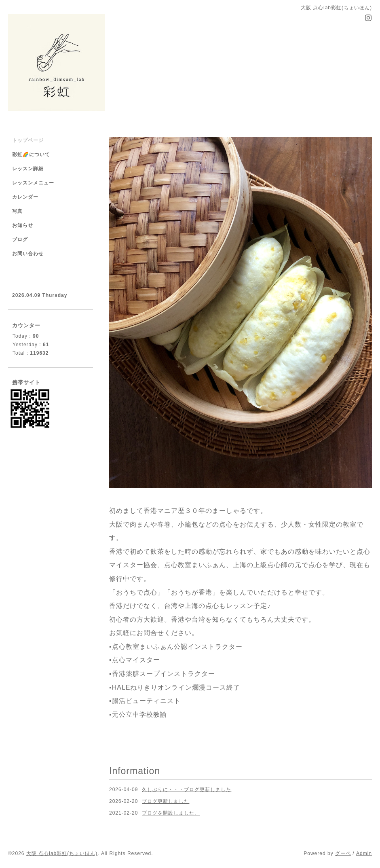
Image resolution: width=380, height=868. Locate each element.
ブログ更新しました (166, 801)
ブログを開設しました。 (171, 813)
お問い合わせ (28, 254)
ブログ (20, 239)
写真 (17, 211)
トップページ (28, 140)
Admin (364, 853)
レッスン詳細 (28, 169)
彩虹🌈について (31, 155)
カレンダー (25, 197)
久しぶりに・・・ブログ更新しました (187, 790)
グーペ (343, 853)
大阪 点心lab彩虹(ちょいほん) (62, 853)
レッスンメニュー (33, 183)
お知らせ (23, 225)
